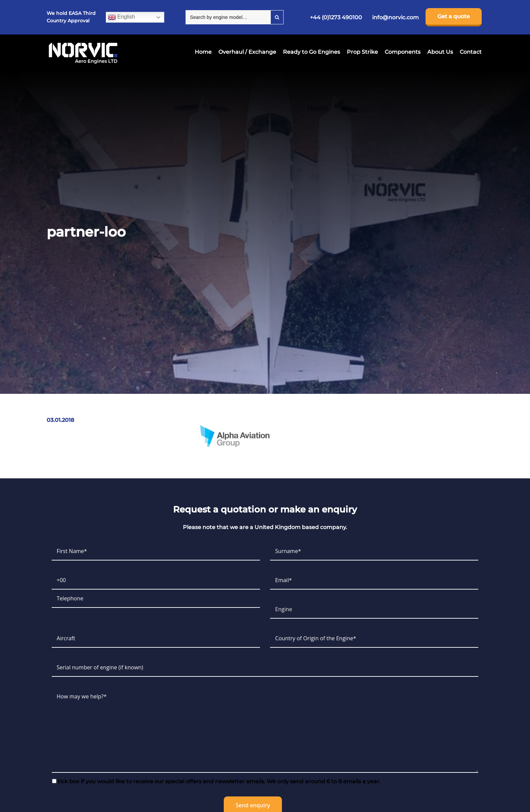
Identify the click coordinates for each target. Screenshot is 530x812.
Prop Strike (362, 52)
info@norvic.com (395, 17)
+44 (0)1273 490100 (336, 17)
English (122, 17)
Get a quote (454, 16)
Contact (471, 52)
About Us (440, 52)
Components (403, 52)
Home (203, 52)
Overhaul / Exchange (247, 52)
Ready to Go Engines (311, 52)
